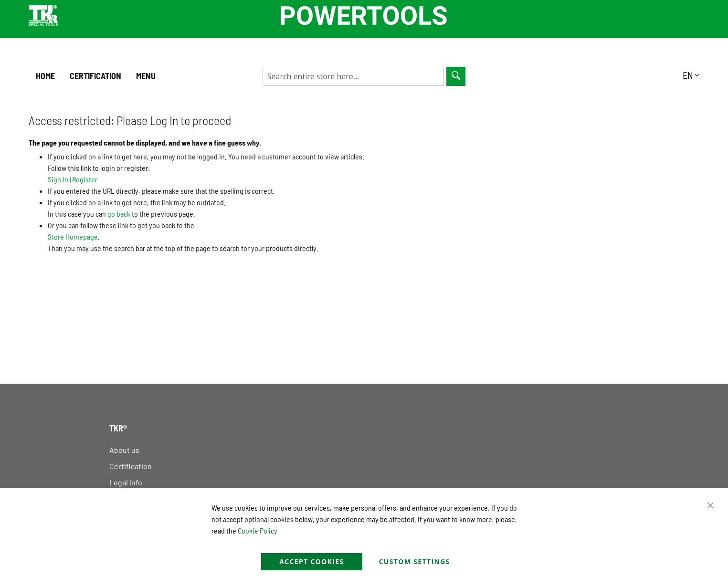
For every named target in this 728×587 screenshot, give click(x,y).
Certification (131, 466)
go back (119, 214)
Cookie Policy (258, 530)
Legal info (126, 482)
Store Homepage (73, 236)
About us (124, 450)
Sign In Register (73, 179)
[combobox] (353, 76)
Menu (146, 76)
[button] (691, 75)
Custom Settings (415, 561)
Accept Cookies (311, 561)
